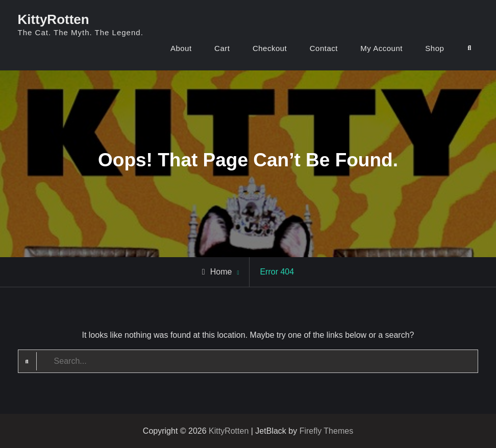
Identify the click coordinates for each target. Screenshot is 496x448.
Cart (222, 48)
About (181, 48)
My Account (381, 48)
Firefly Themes (327, 431)
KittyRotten (54, 19)
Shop (435, 48)
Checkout (270, 48)
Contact (324, 48)
